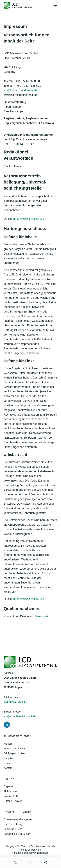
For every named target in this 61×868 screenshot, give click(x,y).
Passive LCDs (11, 796)
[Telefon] (15, 863)
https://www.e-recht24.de (29, 219)
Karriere (8, 744)
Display (9, 779)
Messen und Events (15, 749)
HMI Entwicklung (13, 824)
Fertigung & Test (13, 829)
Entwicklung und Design (17, 834)
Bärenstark (42, 616)
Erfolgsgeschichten (14, 753)
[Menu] (55, 5)
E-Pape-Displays (13, 801)
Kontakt (8, 768)
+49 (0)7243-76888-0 (15, 702)
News (7, 763)
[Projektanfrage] (46, 863)
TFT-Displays (11, 791)
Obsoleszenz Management (18, 819)
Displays (8, 786)
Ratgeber (9, 758)
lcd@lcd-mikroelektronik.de (20, 90)
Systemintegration (17, 812)
